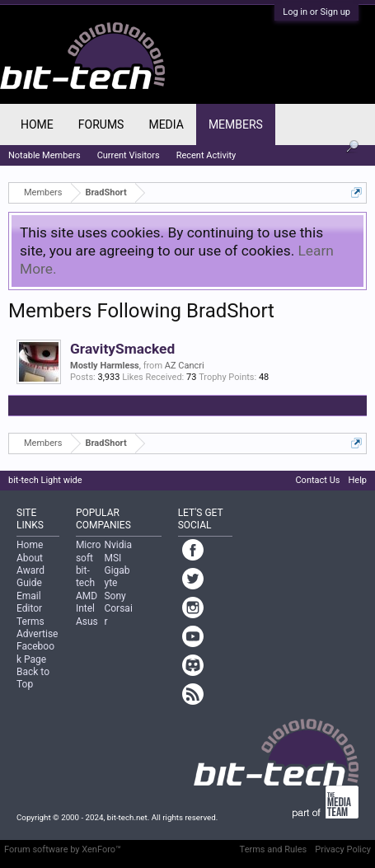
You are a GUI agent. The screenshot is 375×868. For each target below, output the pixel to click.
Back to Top (33, 678)
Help (357, 480)
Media (166, 124)
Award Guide (30, 577)
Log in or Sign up (316, 12)
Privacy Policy (343, 849)
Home (37, 124)
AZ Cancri (185, 366)
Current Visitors (129, 155)
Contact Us (317, 480)
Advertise (37, 634)
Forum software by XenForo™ (63, 849)
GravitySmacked (122, 349)
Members (236, 124)
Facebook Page (35, 652)
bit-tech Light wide (45, 480)
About (30, 558)
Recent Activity (206, 155)
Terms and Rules (274, 849)
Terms (30, 622)
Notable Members (45, 155)
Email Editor (29, 602)
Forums (101, 124)
